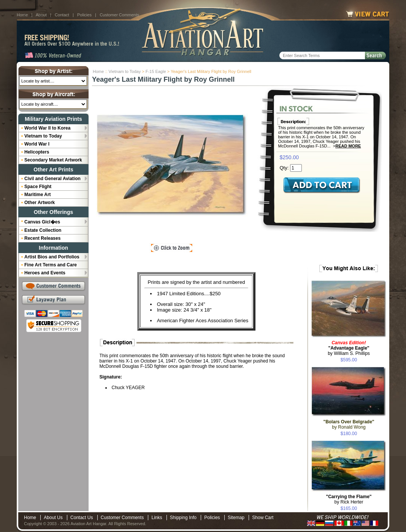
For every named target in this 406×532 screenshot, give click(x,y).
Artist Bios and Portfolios (52, 257)
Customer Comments (119, 15)
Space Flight (38, 187)
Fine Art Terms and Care (51, 265)
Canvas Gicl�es (42, 222)
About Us (53, 518)
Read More (348, 146)
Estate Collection (43, 230)
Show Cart (263, 518)
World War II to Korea (47, 128)
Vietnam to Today (125, 71)
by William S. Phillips (349, 348)
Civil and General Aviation (52, 179)
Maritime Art (38, 195)
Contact (62, 15)
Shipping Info (183, 518)
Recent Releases (42, 238)
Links (157, 518)
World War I (37, 144)
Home (22, 15)
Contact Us (82, 518)
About (41, 15)
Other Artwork (40, 203)
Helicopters (37, 152)
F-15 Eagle (156, 71)
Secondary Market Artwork (53, 160)
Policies (84, 15)
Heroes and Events (45, 273)
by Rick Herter (349, 499)
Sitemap (236, 518)
